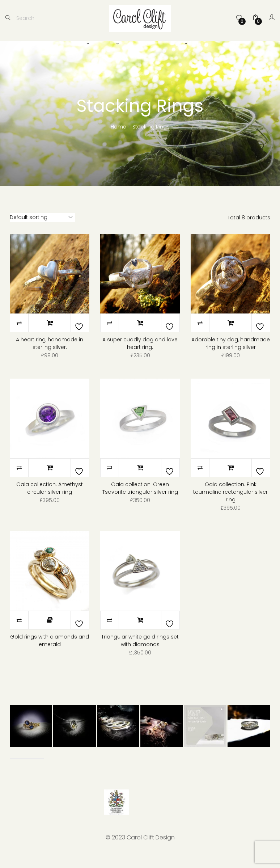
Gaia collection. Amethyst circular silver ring (50, 501)
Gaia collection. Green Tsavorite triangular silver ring (140, 501)
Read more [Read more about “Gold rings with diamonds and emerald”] (50, 633)
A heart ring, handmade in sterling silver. (50, 356)
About (174, 44)
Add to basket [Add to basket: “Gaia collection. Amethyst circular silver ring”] (50, 481)
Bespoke (140, 44)
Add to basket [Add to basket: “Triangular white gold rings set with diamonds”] (140, 633)
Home (118, 140)
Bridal (106, 44)
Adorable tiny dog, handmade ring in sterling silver (231, 356)
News (203, 44)
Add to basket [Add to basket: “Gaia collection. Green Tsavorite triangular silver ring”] (140, 481)
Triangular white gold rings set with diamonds (140, 654)
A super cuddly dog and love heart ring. (140, 356)
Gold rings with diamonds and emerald (50, 654)
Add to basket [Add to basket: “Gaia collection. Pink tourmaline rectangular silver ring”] (230, 481)
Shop (77, 44)
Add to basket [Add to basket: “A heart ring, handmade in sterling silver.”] (50, 336)
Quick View (50, 287)
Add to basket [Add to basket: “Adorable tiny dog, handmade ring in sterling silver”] (230, 336)
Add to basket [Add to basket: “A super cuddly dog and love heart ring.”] (140, 336)
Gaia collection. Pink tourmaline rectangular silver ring (230, 505)
